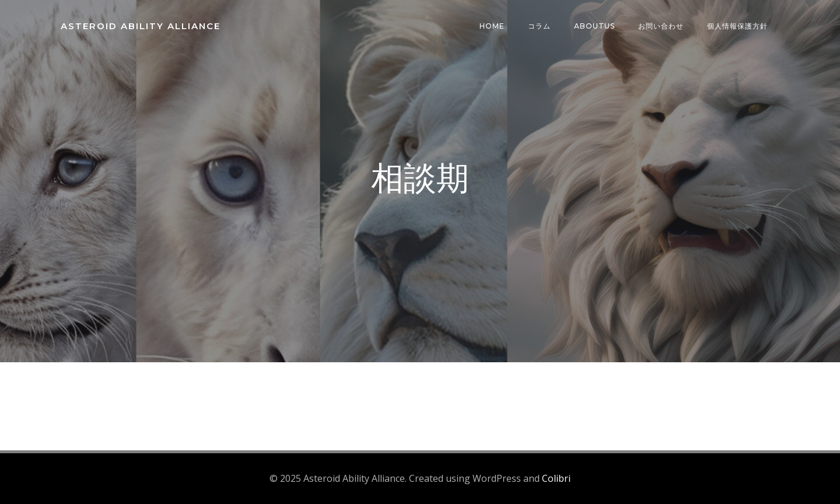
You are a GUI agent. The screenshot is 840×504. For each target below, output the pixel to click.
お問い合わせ (661, 26)
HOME (492, 26)
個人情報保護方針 (737, 26)
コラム (539, 26)
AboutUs (594, 26)
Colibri (556, 478)
